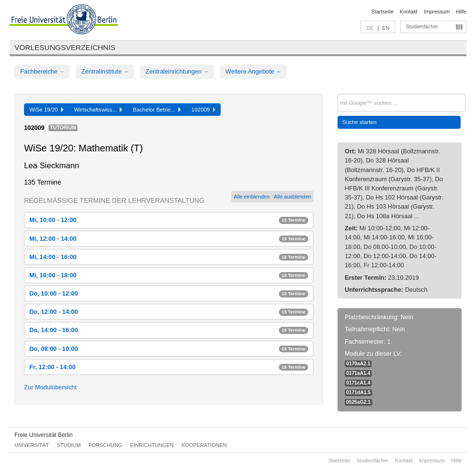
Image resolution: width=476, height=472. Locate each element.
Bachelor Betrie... (157, 110)
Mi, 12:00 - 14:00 (169, 239)
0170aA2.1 (358, 364)
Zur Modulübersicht (50, 387)
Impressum (437, 12)
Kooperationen (204, 445)
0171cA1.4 (358, 383)
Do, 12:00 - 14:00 (169, 312)
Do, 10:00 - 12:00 (169, 293)
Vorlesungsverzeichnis (65, 47)
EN (386, 28)
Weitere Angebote (253, 71)
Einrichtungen (152, 445)
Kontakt (409, 12)
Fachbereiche (42, 71)
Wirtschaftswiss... (98, 110)
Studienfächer (422, 26)
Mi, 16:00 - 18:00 (169, 275)
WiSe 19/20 (46, 110)
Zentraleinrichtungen (177, 71)
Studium (69, 445)
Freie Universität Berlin (44, 435)
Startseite (383, 12)
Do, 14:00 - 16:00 (169, 330)
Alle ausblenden (293, 197)
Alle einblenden (251, 197)
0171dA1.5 (358, 392)
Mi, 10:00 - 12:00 (169, 220)
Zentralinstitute (105, 71)
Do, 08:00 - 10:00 (169, 349)
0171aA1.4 (358, 373)
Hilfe (461, 12)
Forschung (105, 445)
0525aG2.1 (358, 402)
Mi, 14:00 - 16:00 (169, 257)
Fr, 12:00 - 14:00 (169, 367)
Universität (32, 445)
